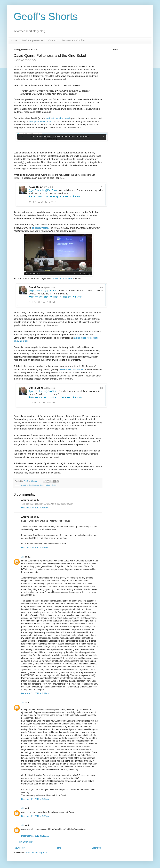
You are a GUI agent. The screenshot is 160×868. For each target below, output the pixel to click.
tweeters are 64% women (72, 369)
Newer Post (20, 848)
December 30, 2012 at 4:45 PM (35, 548)
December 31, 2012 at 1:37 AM (35, 693)
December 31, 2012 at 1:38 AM (35, 816)
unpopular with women (40, 121)
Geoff (26, 481)
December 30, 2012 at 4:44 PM (35, 508)
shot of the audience (62, 279)
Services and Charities (74, 40)
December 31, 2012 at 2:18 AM (35, 836)
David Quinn (34, 485)
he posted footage (41, 228)
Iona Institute (46, 485)
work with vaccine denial (58, 118)
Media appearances (33, 40)
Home (14, 40)
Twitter (55, 485)
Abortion (25, 485)
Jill (23, 557)
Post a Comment (25, 842)
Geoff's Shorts (46, 16)
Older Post (96, 848)
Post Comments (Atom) (37, 853)
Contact (52, 40)
